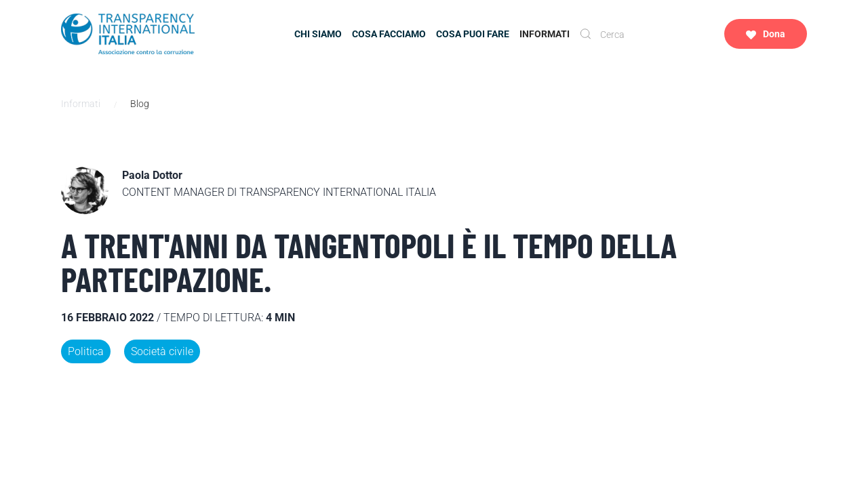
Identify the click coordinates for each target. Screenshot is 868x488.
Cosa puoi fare (473, 34)
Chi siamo (318, 34)
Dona (766, 34)
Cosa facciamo (389, 34)
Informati (545, 34)
